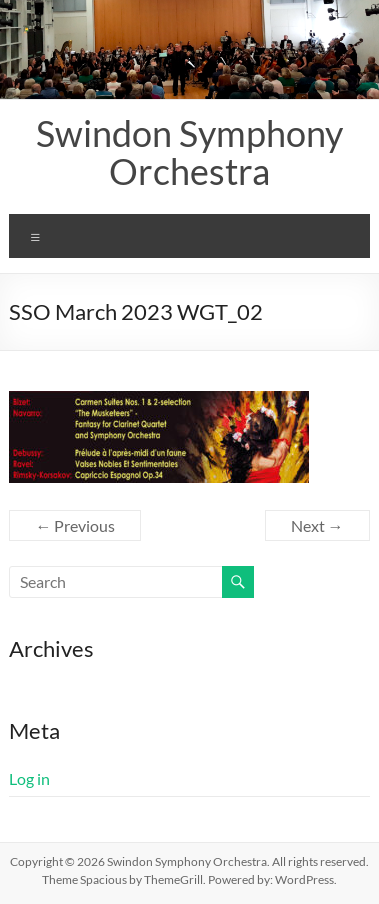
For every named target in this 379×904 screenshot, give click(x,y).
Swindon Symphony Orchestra (189, 152)
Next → (317, 525)
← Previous (75, 525)
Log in (29, 778)
